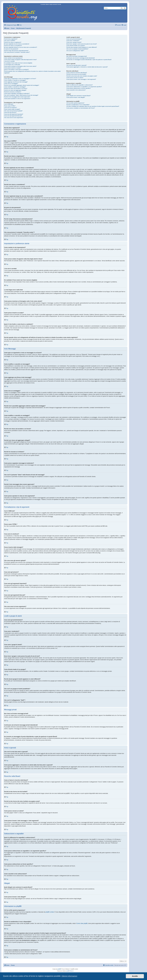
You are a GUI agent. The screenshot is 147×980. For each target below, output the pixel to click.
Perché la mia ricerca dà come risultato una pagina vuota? (82, 76)
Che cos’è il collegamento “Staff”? (75, 51)
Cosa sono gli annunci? (10, 112)
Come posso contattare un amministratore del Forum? (81, 108)
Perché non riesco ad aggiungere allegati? (15, 90)
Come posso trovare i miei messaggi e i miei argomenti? (81, 79)
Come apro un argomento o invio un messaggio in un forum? (20, 79)
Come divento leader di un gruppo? (76, 46)
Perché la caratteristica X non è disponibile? (78, 105)
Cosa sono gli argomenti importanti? (14, 114)
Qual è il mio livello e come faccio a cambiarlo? (16, 69)
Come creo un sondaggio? (11, 84)
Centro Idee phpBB (82, 923)
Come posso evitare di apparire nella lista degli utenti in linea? (20, 60)
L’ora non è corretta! (9, 61)
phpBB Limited (50, 912)
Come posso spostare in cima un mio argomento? (17, 99)
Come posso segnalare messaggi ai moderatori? (17, 93)
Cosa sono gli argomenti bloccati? (13, 116)
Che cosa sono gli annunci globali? (13, 111)
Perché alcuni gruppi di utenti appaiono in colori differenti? (82, 47)
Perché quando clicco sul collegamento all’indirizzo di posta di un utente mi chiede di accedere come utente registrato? (32, 72)
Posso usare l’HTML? (10, 106)
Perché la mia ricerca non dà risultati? (76, 74)
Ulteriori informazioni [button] (69, 976)
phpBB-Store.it (70, 971)
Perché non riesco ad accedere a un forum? (16, 88)
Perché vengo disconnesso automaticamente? (16, 51)
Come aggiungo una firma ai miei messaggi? (16, 82)
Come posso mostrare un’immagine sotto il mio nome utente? (20, 66)
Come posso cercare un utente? (75, 78)
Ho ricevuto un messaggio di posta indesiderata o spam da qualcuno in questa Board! (89, 60)
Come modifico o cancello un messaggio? (15, 80)
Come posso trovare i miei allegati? (76, 97)
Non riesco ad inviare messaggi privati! (77, 56)
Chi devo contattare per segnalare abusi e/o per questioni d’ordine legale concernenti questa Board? (93, 106)
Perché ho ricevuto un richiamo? (13, 92)
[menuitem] (19, 25)
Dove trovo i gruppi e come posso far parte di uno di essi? (82, 44)
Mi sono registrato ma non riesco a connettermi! (17, 44)
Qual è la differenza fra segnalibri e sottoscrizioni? (79, 85)
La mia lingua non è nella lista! (12, 65)
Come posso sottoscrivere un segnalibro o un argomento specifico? (84, 87)
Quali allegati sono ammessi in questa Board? (78, 96)
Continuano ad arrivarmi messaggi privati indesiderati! (81, 58)
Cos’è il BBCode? (9, 104)
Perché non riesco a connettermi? (13, 46)
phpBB (59, 969)
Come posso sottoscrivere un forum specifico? (79, 88)
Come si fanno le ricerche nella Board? (77, 73)
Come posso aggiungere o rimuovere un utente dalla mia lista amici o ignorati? (87, 67)
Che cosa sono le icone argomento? (14, 118)
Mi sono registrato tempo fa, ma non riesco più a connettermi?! (21, 47)
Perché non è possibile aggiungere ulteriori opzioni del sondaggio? (22, 85)
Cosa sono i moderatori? (73, 41)
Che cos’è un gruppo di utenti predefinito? (77, 49)
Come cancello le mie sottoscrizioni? (76, 90)
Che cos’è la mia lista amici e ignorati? (76, 65)
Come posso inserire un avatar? (13, 68)
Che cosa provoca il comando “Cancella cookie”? (17, 52)
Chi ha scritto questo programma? (75, 103)
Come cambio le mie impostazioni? (13, 58)
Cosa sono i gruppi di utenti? (74, 42)
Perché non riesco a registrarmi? (13, 42)
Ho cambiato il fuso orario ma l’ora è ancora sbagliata (18, 63)
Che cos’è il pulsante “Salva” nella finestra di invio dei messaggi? (21, 95)
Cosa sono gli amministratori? (74, 39)
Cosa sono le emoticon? (10, 107)
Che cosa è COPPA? (10, 41)
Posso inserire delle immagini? (12, 109)
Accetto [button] (135, 976)
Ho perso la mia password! (11, 49)
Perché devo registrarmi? (11, 39)
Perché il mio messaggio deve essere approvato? (17, 97)
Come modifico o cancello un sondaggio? (15, 87)
